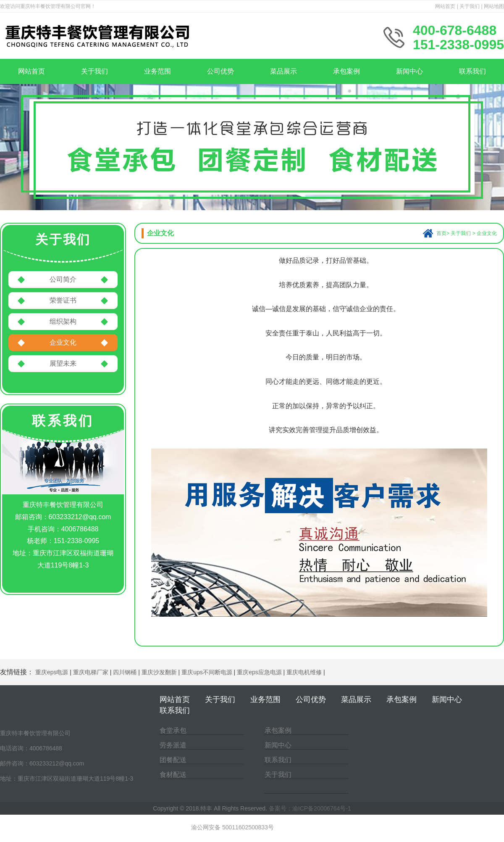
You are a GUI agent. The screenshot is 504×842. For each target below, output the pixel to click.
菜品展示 (283, 71)
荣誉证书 (63, 300)
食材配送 (173, 775)
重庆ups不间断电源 (207, 672)
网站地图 (494, 6)
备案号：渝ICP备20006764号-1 (310, 808)
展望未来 (63, 363)
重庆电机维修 (304, 672)
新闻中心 (409, 71)
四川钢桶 (125, 672)
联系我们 (472, 71)
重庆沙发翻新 (159, 672)
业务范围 (157, 71)
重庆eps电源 (52, 672)
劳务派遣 (173, 745)
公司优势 (220, 71)
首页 (441, 233)
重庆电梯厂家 (91, 672)
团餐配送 (173, 760)
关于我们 (470, 6)
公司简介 (63, 279)
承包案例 (346, 71)
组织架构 (63, 321)
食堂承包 (173, 730)
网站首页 (445, 6)
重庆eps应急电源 (259, 672)
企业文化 (63, 342)
